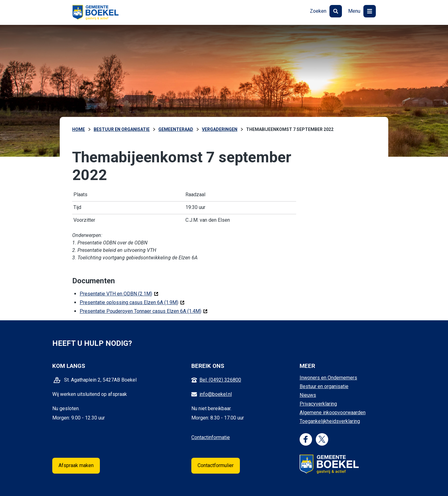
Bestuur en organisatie (324, 386)
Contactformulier (216, 465)
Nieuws (308, 395)
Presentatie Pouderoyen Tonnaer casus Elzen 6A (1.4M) (144, 311)
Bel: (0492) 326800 (220, 380)
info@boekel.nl (216, 394)
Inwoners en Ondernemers (328, 378)
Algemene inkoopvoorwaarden (333, 413)
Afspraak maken (76, 465)
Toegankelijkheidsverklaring (330, 421)
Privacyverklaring (318, 404)
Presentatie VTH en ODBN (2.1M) (119, 293)
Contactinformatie (211, 437)
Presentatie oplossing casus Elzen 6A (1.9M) (132, 302)
